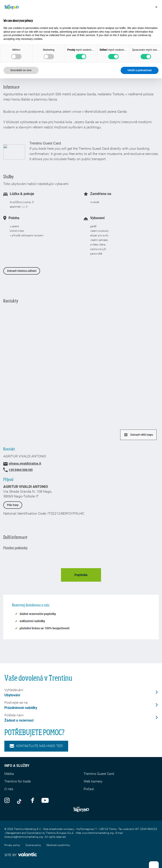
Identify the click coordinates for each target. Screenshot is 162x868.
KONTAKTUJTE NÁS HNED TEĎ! (36, 746)
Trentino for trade (18, 781)
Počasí (89, 789)
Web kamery (93, 781)
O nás (9, 789)
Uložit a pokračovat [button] (140, 70)
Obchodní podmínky (58, 845)
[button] (156, 7)
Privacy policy (12, 845)
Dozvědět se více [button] (21, 70)
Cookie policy (33, 845)
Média (9, 774)
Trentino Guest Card (99, 774)
